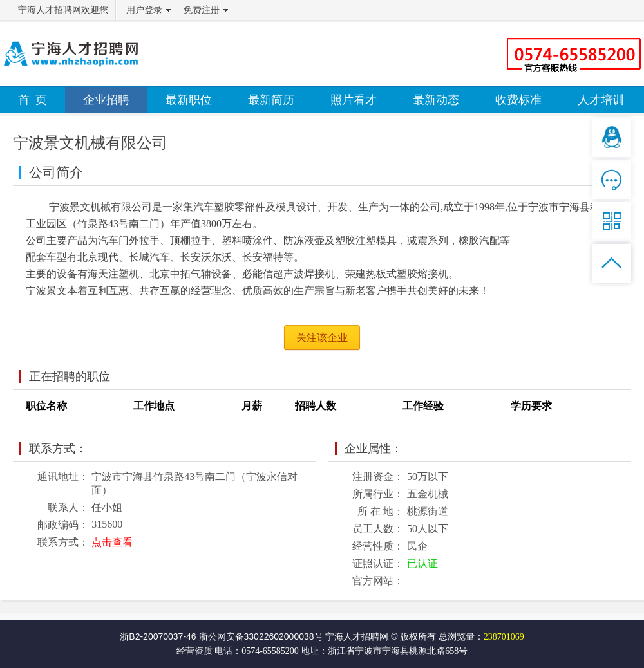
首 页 (33, 100)
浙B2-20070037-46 (158, 636)
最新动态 (436, 100)
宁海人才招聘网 (357, 636)
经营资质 (194, 651)
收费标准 (518, 100)
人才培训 (601, 100)
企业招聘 (106, 100)
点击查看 (112, 542)
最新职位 (189, 100)
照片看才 (354, 100)
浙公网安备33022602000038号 (261, 636)
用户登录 (144, 10)
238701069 (504, 637)
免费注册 (202, 10)
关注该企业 (322, 338)
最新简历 (271, 100)
